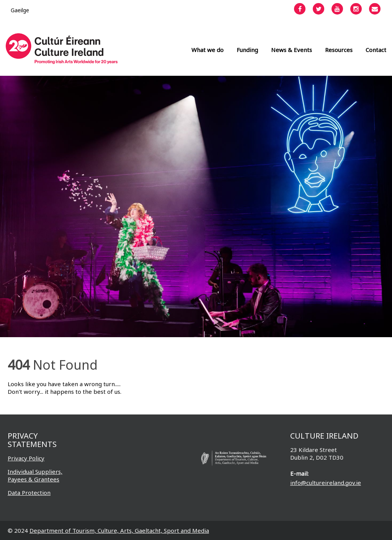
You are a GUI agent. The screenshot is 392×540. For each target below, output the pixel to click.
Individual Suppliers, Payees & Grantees (35, 475)
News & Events (292, 50)
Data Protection (29, 493)
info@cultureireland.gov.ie (326, 483)
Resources (339, 50)
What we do (207, 50)
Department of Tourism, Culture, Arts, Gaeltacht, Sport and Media (119, 530)
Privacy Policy (26, 458)
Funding (247, 50)
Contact (376, 50)
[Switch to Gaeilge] (20, 10)
